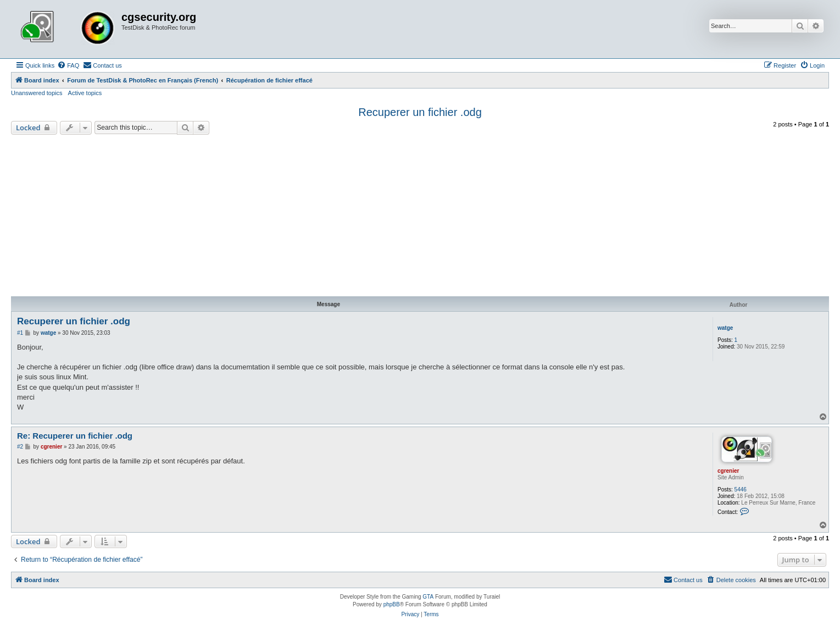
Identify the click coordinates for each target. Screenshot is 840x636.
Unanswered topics (37, 93)
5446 (741, 490)
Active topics (85, 93)
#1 (20, 333)
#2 (20, 447)
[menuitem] (68, 65)
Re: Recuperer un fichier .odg (75, 436)
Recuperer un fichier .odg (420, 112)
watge (725, 328)
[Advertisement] (420, 217)
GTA (428, 597)
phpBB (392, 604)
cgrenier (728, 471)
